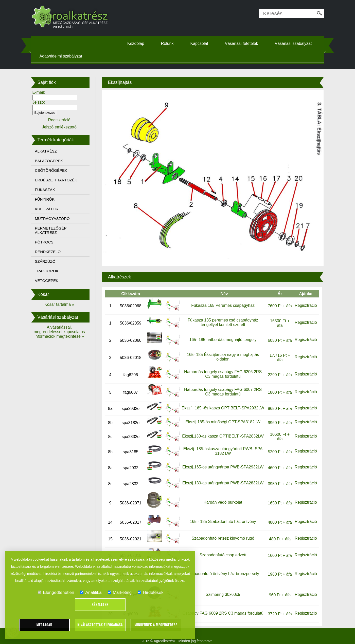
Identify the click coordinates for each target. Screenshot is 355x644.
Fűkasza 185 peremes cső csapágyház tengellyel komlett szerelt (221, 317)
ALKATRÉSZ (50, 151)
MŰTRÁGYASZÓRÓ (57, 219)
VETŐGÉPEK (51, 281)
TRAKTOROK (51, 271)
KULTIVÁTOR (51, 209)
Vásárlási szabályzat (62, 56)
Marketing (120, 592)
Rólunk (169, 43)
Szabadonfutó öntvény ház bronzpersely (222, 568)
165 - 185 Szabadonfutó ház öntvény (222, 516)
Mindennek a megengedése (156, 625)
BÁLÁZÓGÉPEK (53, 161)
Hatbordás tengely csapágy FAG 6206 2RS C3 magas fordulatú (222, 368)
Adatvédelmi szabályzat (119, 56)
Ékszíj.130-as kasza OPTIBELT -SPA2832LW (221, 431)
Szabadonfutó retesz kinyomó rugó (221, 533)
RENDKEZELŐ (52, 252)
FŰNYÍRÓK (49, 199)
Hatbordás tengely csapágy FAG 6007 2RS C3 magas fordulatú (222, 386)
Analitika (91, 592)
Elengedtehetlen (56, 592)
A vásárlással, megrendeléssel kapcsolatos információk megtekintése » (63, 332)
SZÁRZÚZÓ (50, 261)
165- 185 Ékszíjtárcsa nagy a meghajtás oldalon (221, 351)
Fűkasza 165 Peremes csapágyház (222, 300)
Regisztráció (302, 300)
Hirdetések (150, 592)
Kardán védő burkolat (221, 497)
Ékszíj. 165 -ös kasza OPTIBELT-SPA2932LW (221, 402)
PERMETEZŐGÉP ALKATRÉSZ (55, 230)
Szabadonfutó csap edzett (221, 549)
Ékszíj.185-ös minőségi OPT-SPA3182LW (222, 417)
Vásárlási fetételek (243, 43)
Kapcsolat (201, 43)
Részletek (100, 605)
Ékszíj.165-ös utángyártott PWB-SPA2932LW (221, 462)
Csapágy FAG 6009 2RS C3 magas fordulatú (221, 608)
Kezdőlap (138, 43)
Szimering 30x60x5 (222, 589)
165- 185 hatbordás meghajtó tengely (221, 334)
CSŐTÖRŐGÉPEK (56, 170)
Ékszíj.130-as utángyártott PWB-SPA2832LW (221, 478)
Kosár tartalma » (63, 304)
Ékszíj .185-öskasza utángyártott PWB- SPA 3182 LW (221, 446)
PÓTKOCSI (49, 242)
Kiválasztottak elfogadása (100, 625)
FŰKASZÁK (49, 190)
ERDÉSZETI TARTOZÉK (60, 180)
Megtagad (45, 625)
